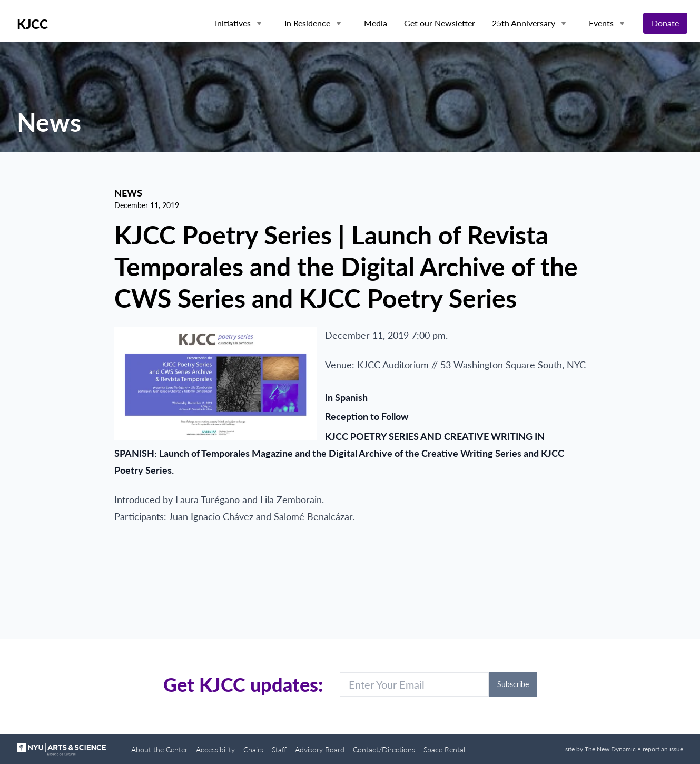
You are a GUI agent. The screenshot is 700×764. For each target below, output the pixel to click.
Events (601, 23)
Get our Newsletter (440, 23)
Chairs (253, 750)
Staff (279, 750)
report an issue (663, 749)
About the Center (159, 750)
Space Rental (444, 750)
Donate (665, 23)
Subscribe (513, 684)
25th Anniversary (524, 23)
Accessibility (215, 750)
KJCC (32, 24)
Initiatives (233, 23)
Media (376, 23)
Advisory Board (320, 750)
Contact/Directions (384, 750)
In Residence (307, 23)
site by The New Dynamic (601, 749)
